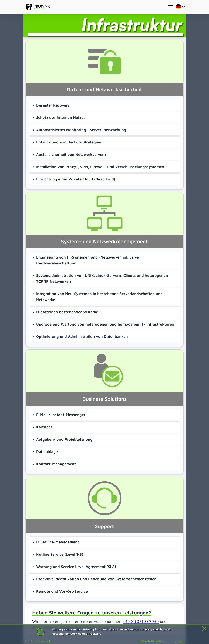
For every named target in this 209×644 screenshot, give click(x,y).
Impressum (178, 641)
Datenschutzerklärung (152, 641)
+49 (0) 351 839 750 (141, 621)
